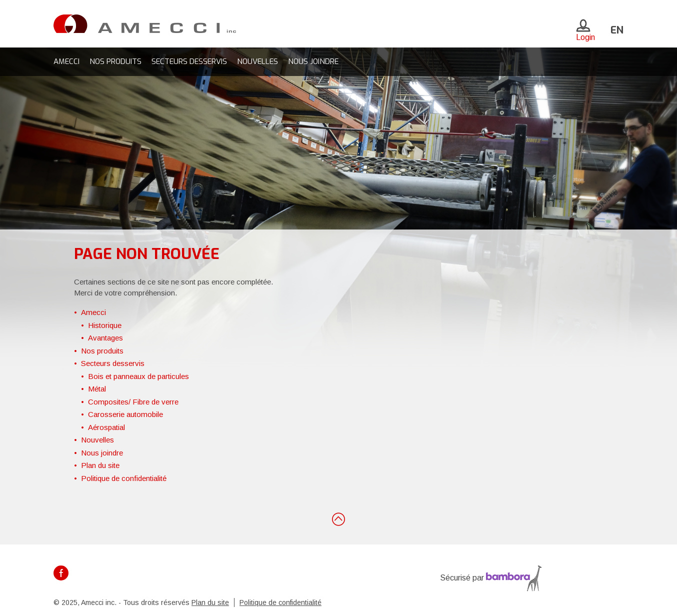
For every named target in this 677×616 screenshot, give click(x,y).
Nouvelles (257, 61)
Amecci (66, 61)
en (617, 30)
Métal (97, 389)
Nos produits (115, 61)
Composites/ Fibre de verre (133, 402)
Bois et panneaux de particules (138, 376)
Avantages (105, 338)
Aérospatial (106, 427)
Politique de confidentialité (124, 478)
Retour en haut (338, 518)
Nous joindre (313, 61)
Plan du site (100, 465)
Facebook (61, 573)
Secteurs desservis (189, 61)
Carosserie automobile (125, 414)
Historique (105, 325)
